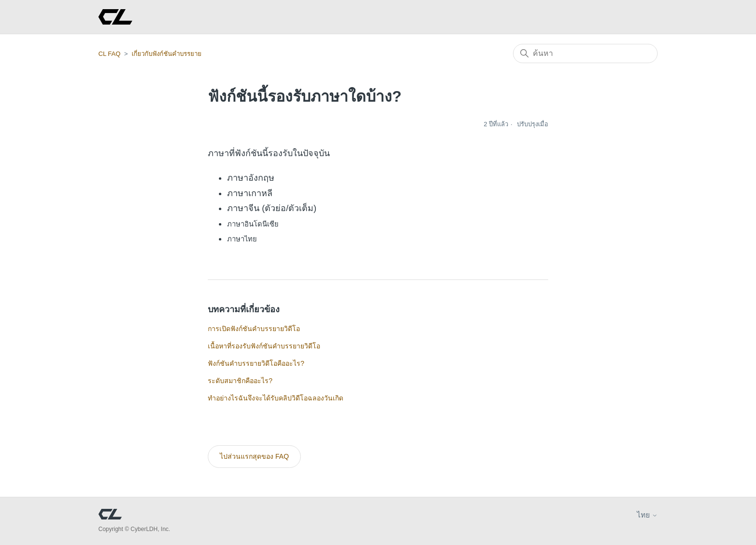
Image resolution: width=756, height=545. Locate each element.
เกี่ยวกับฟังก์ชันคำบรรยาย (167, 54)
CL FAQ (109, 54)
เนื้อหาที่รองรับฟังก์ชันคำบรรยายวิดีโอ (264, 346)
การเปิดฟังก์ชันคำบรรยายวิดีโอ (254, 329)
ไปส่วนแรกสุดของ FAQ (254, 456)
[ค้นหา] (585, 53)
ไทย (647, 515)
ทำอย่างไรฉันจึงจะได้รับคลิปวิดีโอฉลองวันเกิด (276, 398)
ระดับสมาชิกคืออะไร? (240, 381)
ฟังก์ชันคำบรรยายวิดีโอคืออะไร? (256, 363)
